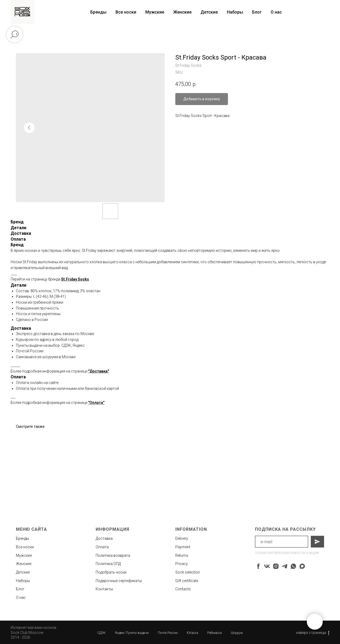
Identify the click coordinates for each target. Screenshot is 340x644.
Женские (182, 12)
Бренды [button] (98, 12)
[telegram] (285, 566)
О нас (276, 12)
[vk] (267, 566)
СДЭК (101, 633)
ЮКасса (192, 633)
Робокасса (214, 633)
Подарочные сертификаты (119, 581)
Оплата (102, 547)
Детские (209, 12)
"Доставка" (99, 371)
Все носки (126, 12)
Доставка (104, 538)
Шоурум (237, 633)
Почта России (168, 633)
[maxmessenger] (302, 566)
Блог (257, 12)
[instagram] (276, 566)
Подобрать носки (111, 572)
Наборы (235, 12)
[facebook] (258, 566)
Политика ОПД (108, 564)
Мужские (155, 12)
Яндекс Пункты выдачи (132, 633)
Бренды (22, 538)
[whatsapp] (293, 566)
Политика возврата (113, 555)
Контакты (104, 589)
